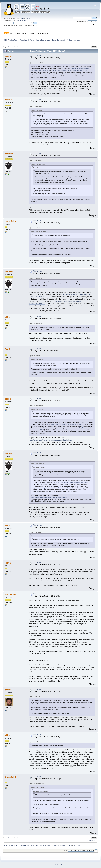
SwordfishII (10, 221)
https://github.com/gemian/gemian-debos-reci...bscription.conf (52, 440)
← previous (89, 44)
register (28, 18)
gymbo (8, 690)
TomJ (8, 349)
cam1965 (9, 154)
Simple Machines (59, 865)
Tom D (8, 563)
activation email (21, 20)
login (22, 18)
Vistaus (8, 100)
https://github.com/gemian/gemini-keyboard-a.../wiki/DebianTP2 (71, 70)
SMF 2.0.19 (42, 865)
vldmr (8, 317)
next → (95, 44)
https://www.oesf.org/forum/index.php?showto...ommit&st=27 (65, 424)
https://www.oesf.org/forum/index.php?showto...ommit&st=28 (51, 488)
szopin (8, 56)
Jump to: (65, 851)
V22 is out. (37, 56)
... (10, 47)
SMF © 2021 (50, 865)
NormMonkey (11, 594)
